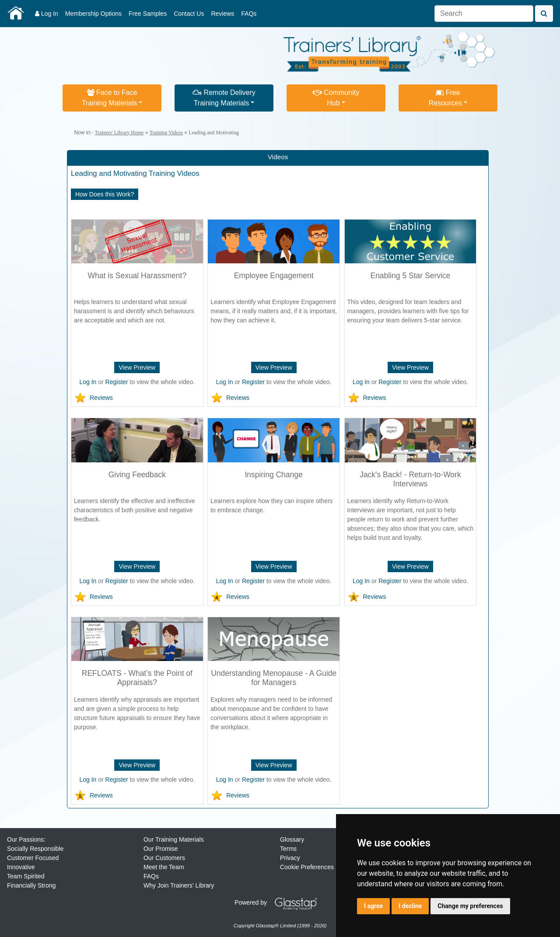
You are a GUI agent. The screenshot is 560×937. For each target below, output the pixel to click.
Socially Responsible (35, 849)
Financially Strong (31, 885)
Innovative (21, 867)
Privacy (290, 858)
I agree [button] (373, 906)
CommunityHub (336, 98)
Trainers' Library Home (119, 133)
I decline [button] (410, 906)
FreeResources (445, 98)
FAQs (249, 14)
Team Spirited (26, 876)
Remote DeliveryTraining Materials (224, 98)
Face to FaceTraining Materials (110, 98)
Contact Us (189, 14)
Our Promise (161, 849)
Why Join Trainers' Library (179, 885)
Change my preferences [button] (470, 906)
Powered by (279, 902)
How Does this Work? (105, 194)
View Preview (137, 367)
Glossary (292, 839)
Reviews (222, 14)
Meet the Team (164, 867)
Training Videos (166, 133)
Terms (288, 849)
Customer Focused (33, 858)
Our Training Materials (174, 839)
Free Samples (148, 14)
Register (117, 382)
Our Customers (164, 858)
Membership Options (93, 14)
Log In (47, 14)
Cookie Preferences (307, 867)
